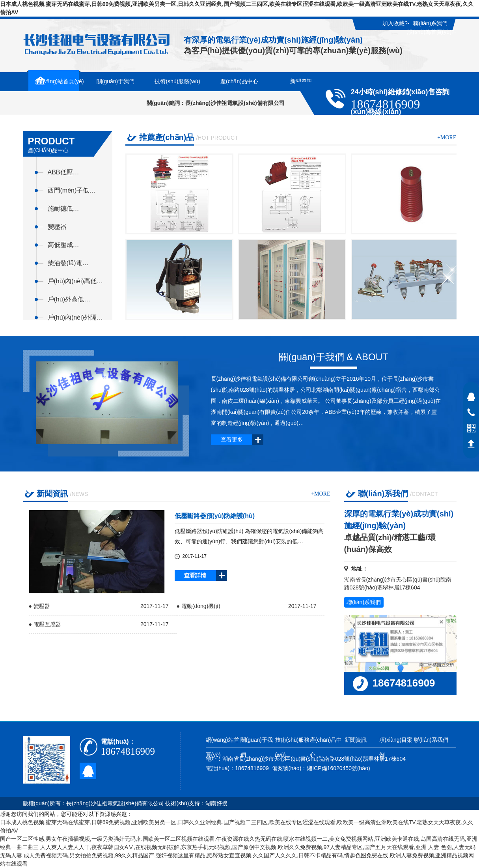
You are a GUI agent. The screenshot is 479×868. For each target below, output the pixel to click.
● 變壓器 (39, 606)
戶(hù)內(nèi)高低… (75, 281)
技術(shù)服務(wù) (293, 747)
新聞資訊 (356, 740)
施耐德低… (63, 209)
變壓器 (57, 227)
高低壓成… (63, 245)
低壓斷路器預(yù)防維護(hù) (215, 516)
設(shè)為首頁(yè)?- (432, 32)
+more (447, 137)
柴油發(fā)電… (68, 263)
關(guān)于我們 (257, 747)
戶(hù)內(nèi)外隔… (75, 317)
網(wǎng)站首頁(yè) (223, 747)
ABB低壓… (63, 172)
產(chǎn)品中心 (326, 747)
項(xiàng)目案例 (396, 747)
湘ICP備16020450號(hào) (338, 768)
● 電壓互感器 (45, 624)
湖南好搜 (216, 803)
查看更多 (232, 440)
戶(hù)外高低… (69, 299)
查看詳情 (195, 575)
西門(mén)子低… (72, 190)
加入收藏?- (396, 23)
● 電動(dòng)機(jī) (198, 606)
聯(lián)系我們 (430, 23)
